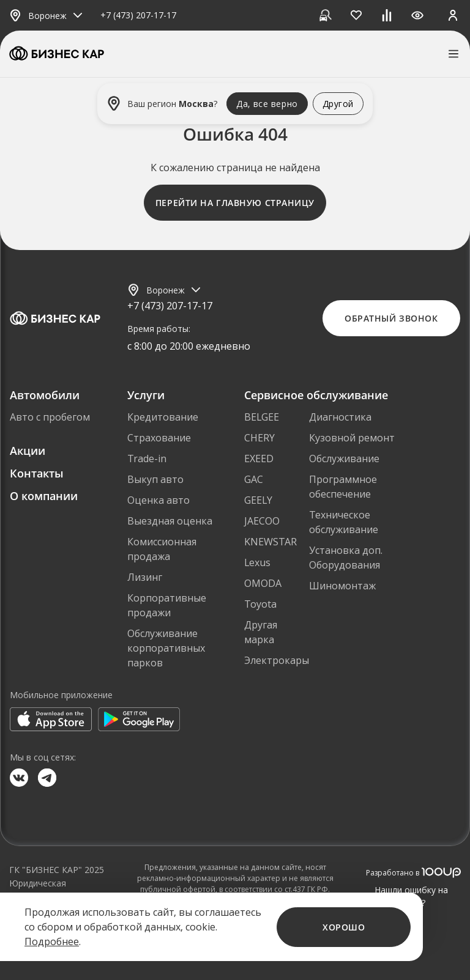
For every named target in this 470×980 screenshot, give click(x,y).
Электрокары (277, 660)
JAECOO (262, 521)
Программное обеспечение (343, 487)
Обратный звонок (391, 318)
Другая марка (261, 632)
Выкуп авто (155, 479)
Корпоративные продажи (167, 605)
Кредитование (163, 417)
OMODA (263, 583)
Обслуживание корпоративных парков (166, 648)
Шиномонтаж (342, 586)
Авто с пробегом (50, 417)
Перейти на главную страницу (235, 203)
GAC (254, 479)
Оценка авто (159, 500)
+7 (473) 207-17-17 (138, 16)
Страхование (159, 438)
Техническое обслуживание (344, 522)
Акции (28, 451)
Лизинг (145, 577)
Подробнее (52, 941)
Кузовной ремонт (352, 438)
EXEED (259, 459)
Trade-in (147, 459)
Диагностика (340, 417)
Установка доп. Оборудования (346, 558)
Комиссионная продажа (162, 549)
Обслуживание (344, 459)
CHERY (259, 438)
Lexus (257, 562)
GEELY (258, 500)
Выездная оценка (170, 521)
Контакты (37, 473)
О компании (44, 496)
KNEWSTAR (270, 542)
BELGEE (262, 417)
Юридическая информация (38, 890)
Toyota (260, 604)
